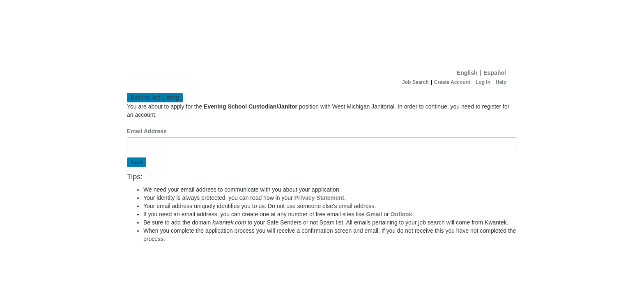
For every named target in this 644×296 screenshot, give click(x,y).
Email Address (147, 131)
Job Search (415, 82)
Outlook (401, 214)
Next (137, 162)
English (467, 73)
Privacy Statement (319, 198)
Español (495, 73)
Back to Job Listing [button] (155, 97)
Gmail (374, 214)
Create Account (452, 82)
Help (501, 82)
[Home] (322, 33)
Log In (483, 82)
